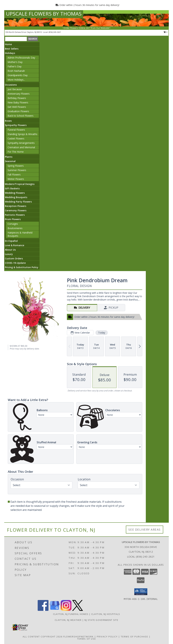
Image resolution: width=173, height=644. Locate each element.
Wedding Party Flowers (18, 202)
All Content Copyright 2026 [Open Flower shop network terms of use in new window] (43, 637)
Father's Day (15, 66)
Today (102, 333)
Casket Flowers (16, 138)
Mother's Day (15, 62)
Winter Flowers (16, 179)
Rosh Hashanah (16, 71)
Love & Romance (15, 245)
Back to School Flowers (21, 116)
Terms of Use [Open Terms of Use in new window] (87, 639)
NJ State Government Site (101, 620)
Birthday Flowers (17, 98)
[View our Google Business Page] (55, 610)
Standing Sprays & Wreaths (22, 134)
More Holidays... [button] (16, 80)
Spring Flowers (16, 166)
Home (8, 44)
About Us (10, 250)
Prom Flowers (13, 219)
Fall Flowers (14, 175)
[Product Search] (16, 39)
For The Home (16, 152)
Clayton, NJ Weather (68, 620)
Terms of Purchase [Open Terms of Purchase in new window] (134, 637)
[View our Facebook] (43, 610)
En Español (11, 241)
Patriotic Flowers (15, 215)
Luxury (9, 254)
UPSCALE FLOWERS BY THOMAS (44, 14)
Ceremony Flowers (16, 210)
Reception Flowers (16, 206)
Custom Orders (14, 258)
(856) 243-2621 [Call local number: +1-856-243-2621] (55, 32)
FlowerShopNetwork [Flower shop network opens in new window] (78, 637)
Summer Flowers (17, 170)
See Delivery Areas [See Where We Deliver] (145, 530)
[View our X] (78, 610)
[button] (141, 592)
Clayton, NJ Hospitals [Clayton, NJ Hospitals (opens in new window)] (106, 614)
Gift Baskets (12, 188)
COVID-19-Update (15, 263)
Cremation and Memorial (21, 147)
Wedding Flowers (15, 193)
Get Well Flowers (17, 107)
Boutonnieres (15, 228)
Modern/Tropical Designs (20, 184)
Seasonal (10, 161)
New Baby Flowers (18, 102)
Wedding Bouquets (16, 197)
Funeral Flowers (16, 130)
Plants (9, 157)
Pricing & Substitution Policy (22, 267)
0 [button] (165, 32)
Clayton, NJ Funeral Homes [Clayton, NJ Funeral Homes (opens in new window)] (71, 614)
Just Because (15, 89)
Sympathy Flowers (16, 125)
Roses (8, 121)
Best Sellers (12, 49)
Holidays (10, 53)
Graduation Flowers (18, 111)
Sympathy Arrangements (21, 143)
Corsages (13, 224)
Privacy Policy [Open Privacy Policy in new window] (107, 637)
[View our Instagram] (66, 610)
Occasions (11, 85)
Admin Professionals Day (21, 58)
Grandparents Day (18, 75)
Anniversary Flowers (19, 94)
